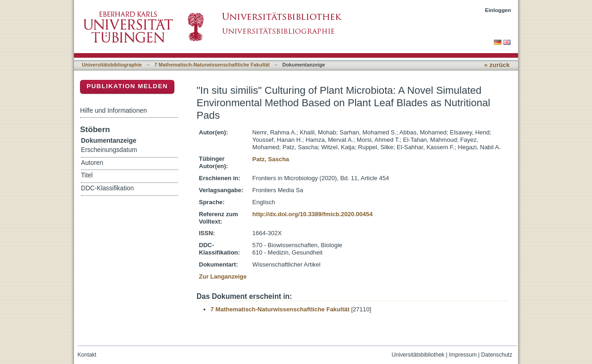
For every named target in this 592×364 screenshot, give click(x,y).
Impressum (463, 355)
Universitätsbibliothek (418, 355)
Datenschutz (496, 355)
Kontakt (87, 355)
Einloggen (498, 10)
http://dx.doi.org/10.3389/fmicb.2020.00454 (313, 214)
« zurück (497, 65)
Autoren (92, 163)
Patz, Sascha (271, 159)
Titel (87, 175)
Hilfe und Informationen (114, 110)
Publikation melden (127, 86)
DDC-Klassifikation (107, 188)
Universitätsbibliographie (112, 65)
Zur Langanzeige (223, 276)
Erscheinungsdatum (109, 150)
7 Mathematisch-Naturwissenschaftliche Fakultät (212, 65)
